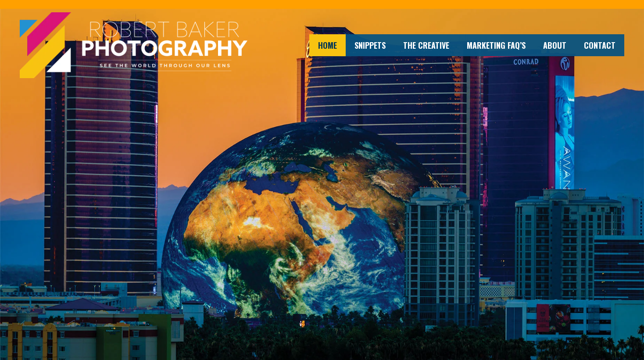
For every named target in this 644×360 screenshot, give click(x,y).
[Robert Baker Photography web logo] (134, 45)
